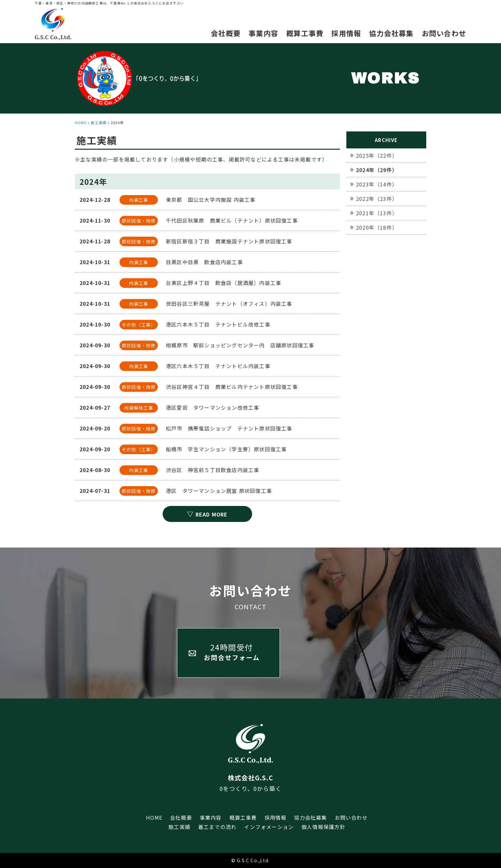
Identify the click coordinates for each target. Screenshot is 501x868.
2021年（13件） (377, 213)
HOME (81, 122)
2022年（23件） (377, 199)
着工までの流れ (217, 827)
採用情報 (346, 33)
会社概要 (226, 33)
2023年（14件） (377, 184)
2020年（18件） (377, 227)
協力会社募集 (391, 33)
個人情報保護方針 (323, 827)
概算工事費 (305, 33)
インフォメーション (269, 827)
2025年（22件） (377, 155)
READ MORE (207, 514)
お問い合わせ (444, 33)
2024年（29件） (377, 170)
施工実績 (99, 122)
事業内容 (263, 33)
